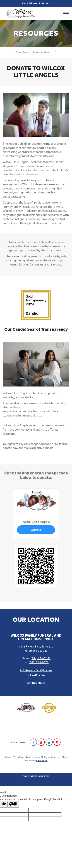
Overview (22, 52)
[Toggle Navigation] (56, 52)
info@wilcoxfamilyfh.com (36, 670)
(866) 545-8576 (39, 662)
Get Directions (36, 683)
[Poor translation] (13, 804)
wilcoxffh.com (36, 675)
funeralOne (42, 760)
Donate (36, 530)
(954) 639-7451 (41, 4)
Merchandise (41, 52)
